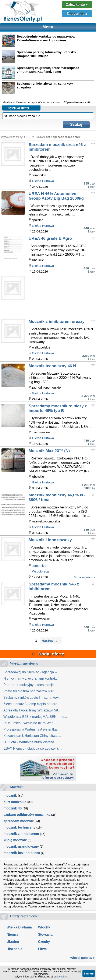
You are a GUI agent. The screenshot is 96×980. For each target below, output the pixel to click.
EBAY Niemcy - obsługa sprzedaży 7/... (33, 748)
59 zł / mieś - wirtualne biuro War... (29, 723)
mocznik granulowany (21, 846)
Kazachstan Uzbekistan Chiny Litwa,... (32, 736)
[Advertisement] (62, 297)
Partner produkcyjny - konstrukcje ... (30, 685)
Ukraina (13, 942)
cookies (63, 977)
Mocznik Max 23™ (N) (49, 451)
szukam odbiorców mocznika (27, 815)
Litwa (42, 949)
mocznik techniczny (19, 827)
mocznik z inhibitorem (21, 834)
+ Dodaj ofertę (48, 654)
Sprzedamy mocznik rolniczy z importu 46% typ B (58, 408)
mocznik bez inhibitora (22, 853)
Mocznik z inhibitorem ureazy (57, 321)
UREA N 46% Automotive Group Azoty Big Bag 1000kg (56, 196)
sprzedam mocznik (19, 821)
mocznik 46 (13, 808)
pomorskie (39, 566)
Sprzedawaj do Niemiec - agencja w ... (32, 672)
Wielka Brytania (19, 927)
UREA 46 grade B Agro (50, 238)
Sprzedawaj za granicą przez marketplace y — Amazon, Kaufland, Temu (48, 70)
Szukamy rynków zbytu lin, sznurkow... (32, 698)
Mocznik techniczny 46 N (52, 366)
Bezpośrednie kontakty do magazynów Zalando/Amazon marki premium (46, 38)
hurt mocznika (15, 802)
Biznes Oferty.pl (26, 102)
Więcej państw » (82, 958)
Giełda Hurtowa (43, 181)
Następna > (51, 640)
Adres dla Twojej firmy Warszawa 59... (32, 710)
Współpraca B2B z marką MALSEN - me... (35, 717)
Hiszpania (15, 949)
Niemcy (13, 934)
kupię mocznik (15, 840)
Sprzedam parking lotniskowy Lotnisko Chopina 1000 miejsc (46, 54)
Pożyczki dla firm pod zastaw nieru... (31, 691)
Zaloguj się (77, 14)
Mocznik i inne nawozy (50, 540)
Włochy (44, 927)
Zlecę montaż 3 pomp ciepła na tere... (32, 704)
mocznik (10, 796)
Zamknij (89, 974)
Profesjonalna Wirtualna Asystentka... (31, 729)
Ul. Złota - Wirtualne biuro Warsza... (30, 742)
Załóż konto (77, 5)
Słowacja (45, 934)
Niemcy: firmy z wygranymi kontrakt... (31, 678)
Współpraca (40, 571)
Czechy (44, 942)
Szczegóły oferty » (84, 577)
